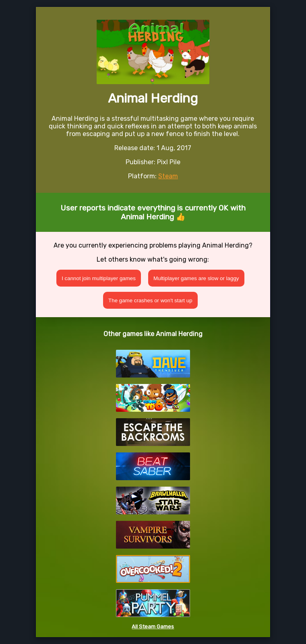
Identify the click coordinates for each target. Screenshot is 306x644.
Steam (168, 176)
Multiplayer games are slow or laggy (196, 278)
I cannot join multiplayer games (99, 278)
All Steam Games (153, 626)
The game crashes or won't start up (150, 300)
